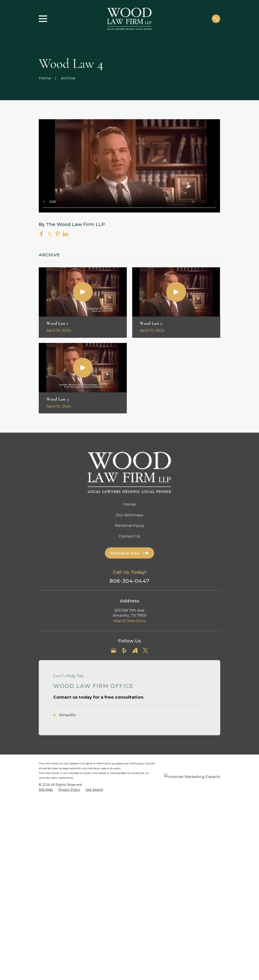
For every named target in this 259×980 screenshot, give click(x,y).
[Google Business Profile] (114, 650)
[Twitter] (145, 650)
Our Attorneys (129, 515)
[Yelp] (124, 650)
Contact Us (129, 536)
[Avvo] (135, 650)
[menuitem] (46, 790)
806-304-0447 (129, 581)
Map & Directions (129, 621)
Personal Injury (129, 525)
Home (130, 504)
